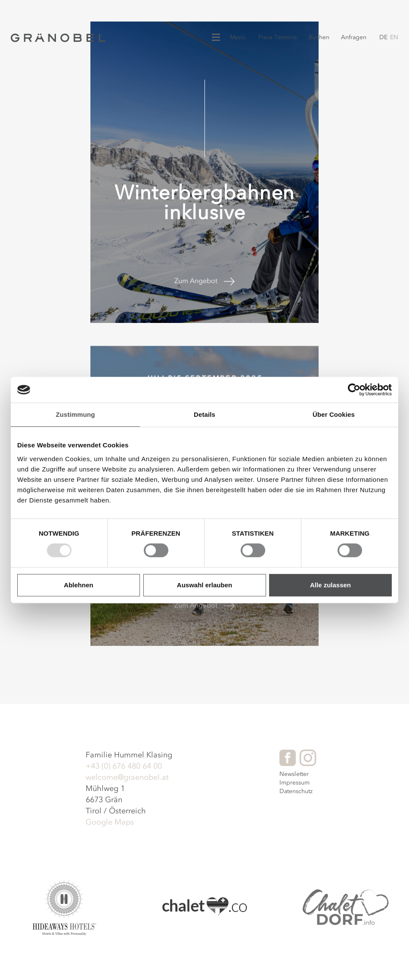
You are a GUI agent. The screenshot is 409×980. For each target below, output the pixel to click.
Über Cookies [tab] (334, 414)
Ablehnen (78, 585)
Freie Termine (278, 37)
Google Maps (110, 822)
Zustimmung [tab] (76, 414)
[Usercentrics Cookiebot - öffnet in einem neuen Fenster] (354, 390)
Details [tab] (204, 414)
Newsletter (294, 774)
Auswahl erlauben (204, 585)
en (394, 37)
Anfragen (354, 37)
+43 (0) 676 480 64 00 (124, 766)
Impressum (294, 783)
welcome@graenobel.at (127, 777)
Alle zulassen (330, 585)
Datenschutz (296, 791)
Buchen (319, 37)
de (383, 37)
